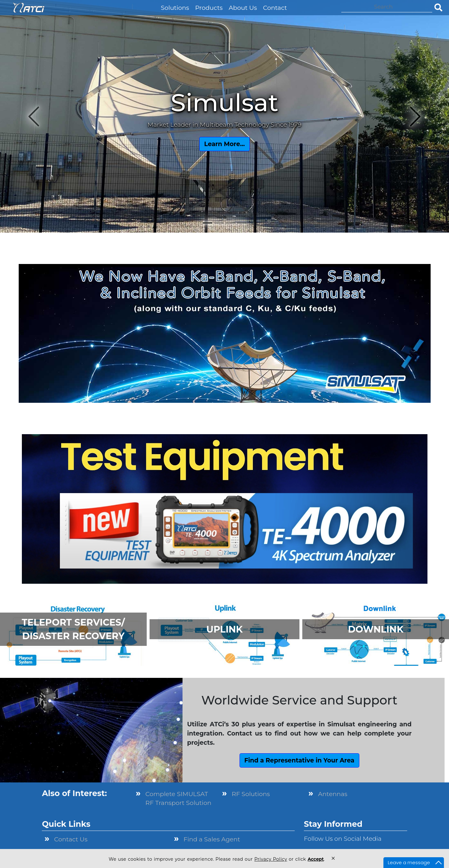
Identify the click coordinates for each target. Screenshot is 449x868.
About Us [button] (243, 8)
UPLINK (224, 629)
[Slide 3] (230, 223)
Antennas (333, 794)
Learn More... (224, 144)
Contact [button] (275, 8)
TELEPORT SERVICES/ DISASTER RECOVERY (73, 629)
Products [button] (209, 8)
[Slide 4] (242, 223)
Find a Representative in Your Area (299, 760)
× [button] (333, 858)
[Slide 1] (208, 223)
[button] (155, 3)
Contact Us (71, 839)
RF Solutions (251, 794)
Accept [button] (316, 859)
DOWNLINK (376, 629)
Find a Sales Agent (212, 839)
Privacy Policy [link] (271, 859)
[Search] (387, 7)
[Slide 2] (219, 223)
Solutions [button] (175, 8)
